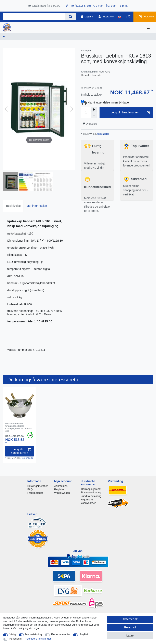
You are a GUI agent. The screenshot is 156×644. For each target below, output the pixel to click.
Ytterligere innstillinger (38, 639)
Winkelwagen (62, 493)
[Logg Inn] (87, 17)
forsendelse (103, 134)
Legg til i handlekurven (130, 113)
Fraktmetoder (35, 493)
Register (59, 489)
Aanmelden (61, 486)
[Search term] (34, 17)
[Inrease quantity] (94, 110)
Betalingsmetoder (38, 486)
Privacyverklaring (91, 492)
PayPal (84, 634)
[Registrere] (106, 17)
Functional (16, 639)
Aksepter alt (130, 619)
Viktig (13, 634)
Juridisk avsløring (91, 496)
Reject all (130, 627)
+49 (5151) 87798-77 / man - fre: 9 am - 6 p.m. (97, 6)
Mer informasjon (37, 206)
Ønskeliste (90, 124)
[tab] (13, 206)
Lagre (130, 635)
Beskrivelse (13, 206)
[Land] (120, 17)
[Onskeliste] (128, 17)
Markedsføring (33, 634)
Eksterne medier (61, 634)
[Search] (71, 17)
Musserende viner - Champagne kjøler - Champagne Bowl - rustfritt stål (19, 427)
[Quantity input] (86, 112)
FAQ (30, 489)
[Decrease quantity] (94, 115)
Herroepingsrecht (91, 489)
